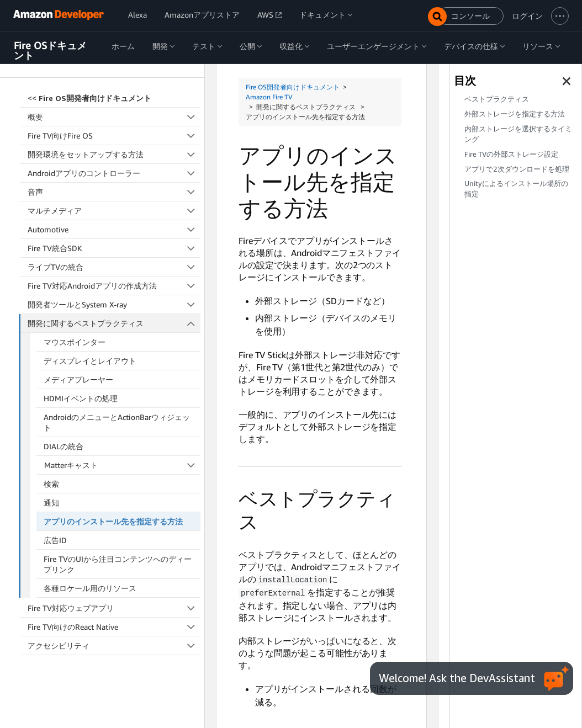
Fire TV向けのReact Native (114, 626)
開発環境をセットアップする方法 (114, 153)
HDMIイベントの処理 (81, 397)
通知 (51, 501)
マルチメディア (114, 209)
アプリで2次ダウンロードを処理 (517, 169)
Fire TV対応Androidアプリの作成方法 (114, 285)
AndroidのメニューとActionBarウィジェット (117, 421)
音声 (114, 191)
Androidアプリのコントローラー (114, 172)
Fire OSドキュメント (50, 51)
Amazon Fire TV (269, 97)
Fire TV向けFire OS (114, 134)
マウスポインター (75, 341)
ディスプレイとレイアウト (90, 360)
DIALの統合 (64, 445)
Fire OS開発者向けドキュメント (293, 87)
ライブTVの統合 (114, 266)
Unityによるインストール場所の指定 (516, 189)
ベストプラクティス (497, 99)
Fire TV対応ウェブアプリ (114, 607)
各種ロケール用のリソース (90, 587)
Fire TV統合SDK (114, 247)
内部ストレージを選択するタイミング (518, 134)
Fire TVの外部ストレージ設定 (511, 154)
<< (89, 97)
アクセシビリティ (114, 644)
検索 (51, 483)
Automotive (114, 228)
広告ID (55, 539)
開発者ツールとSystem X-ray (114, 303)
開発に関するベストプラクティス (114, 322)
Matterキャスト (123, 464)
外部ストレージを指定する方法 (515, 114)
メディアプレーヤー (78, 378)
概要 (114, 116)
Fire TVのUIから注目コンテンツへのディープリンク (118, 563)
